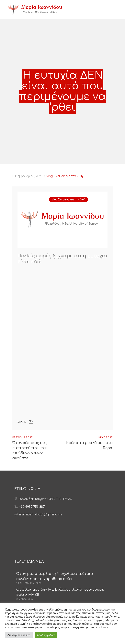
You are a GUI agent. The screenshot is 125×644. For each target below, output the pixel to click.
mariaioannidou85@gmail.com (40, 514)
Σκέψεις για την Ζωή (68, 176)
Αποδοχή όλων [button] (46, 635)
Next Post (106, 437)
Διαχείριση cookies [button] (19, 635)
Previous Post (23, 437)
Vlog (50, 176)
